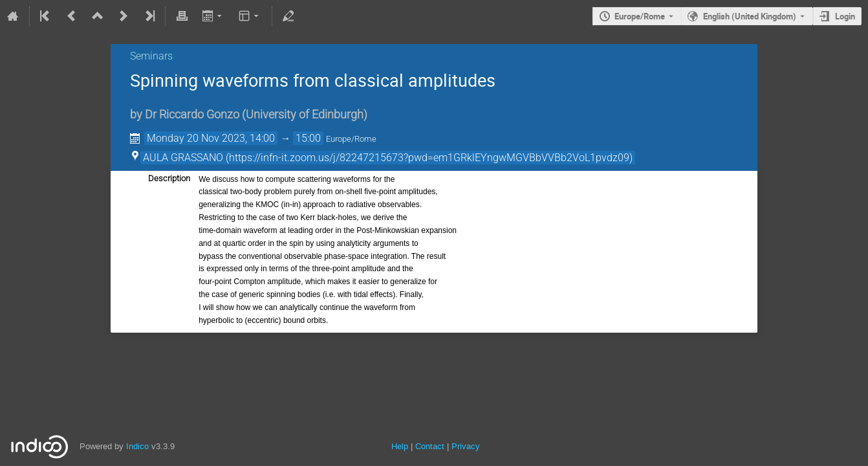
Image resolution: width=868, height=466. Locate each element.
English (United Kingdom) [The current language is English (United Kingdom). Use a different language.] (750, 16)
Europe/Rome (640, 16)
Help (400, 446)
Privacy (466, 446)
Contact (430, 446)
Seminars (151, 56)
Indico (137, 446)
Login (845, 16)
